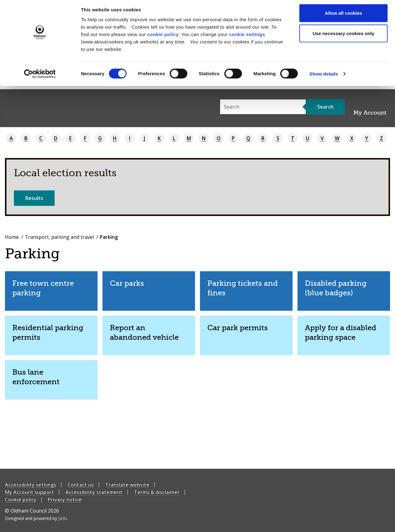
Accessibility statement (94, 492)
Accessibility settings (31, 485)
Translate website (127, 485)
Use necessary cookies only (343, 37)
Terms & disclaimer (157, 492)
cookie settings (247, 37)
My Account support (29, 492)
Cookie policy (21, 500)
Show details (324, 77)
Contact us (81, 485)
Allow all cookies (344, 16)
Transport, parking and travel (59, 237)
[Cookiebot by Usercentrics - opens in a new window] (40, 77)
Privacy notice (65, 500)
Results (34, 198)
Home (12, 237)
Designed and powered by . (36, 518)
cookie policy (163, 37)
